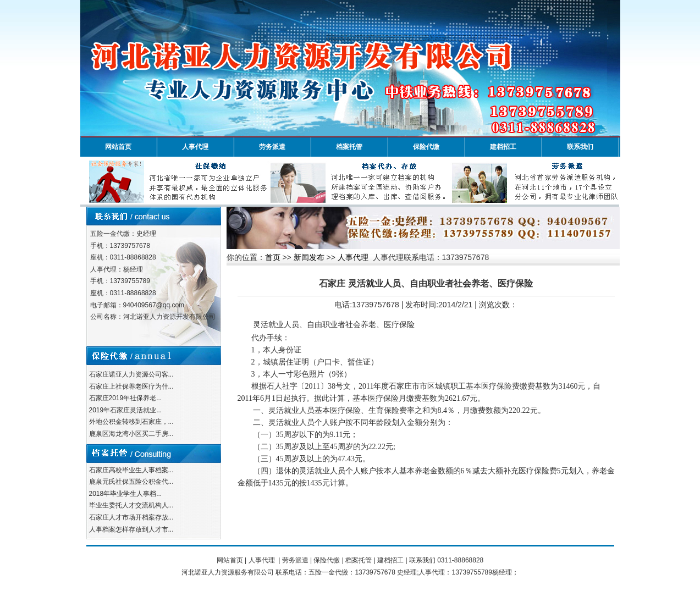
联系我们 (580, 147)
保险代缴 (426, 147)
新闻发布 (309, 257)
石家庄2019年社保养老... (126, 398)
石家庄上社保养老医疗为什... (131, 386)
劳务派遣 (272, 147)
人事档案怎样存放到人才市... (131, 529)
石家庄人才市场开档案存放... (131, 517)
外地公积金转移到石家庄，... (131, 422)
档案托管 (349, 147)
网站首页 (118, 147)
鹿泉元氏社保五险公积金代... (131, 482)
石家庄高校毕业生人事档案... (131, 470)
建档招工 (503, 147)
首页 (273, 257)
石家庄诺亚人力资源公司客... (131, 374)
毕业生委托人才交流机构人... (131, 505)
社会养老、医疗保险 (380, 325)
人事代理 (195, 147)
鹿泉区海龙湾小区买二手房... (131, 434)
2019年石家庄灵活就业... (126, 410)
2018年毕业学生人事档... (126, 494)
